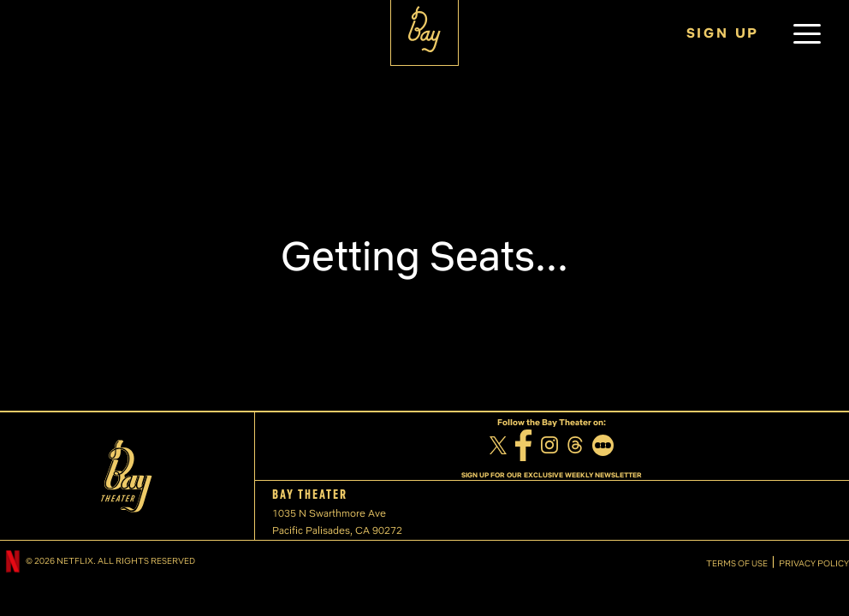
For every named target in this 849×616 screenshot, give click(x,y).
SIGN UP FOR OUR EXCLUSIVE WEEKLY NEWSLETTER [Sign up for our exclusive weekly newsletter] (552, 475)
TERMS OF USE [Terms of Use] (737, 564)
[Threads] (575, 447)
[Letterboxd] (603, 447)
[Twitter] (498, 447)
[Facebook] (524, 447)
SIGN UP (723, 33)
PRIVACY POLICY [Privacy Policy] (814, 564)
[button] (807, 33)
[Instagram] (549, 447)
